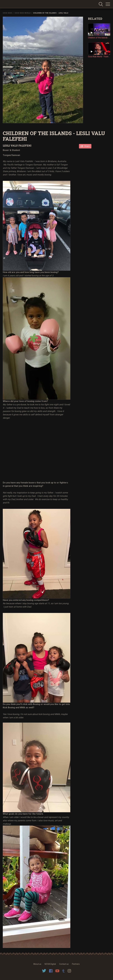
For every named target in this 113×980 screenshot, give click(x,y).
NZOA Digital (50, 964)
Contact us (64, 964)
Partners (76, 964)
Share (87, 146)
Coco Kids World (23, 13)
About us (37, 964)
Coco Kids (7, 13)
